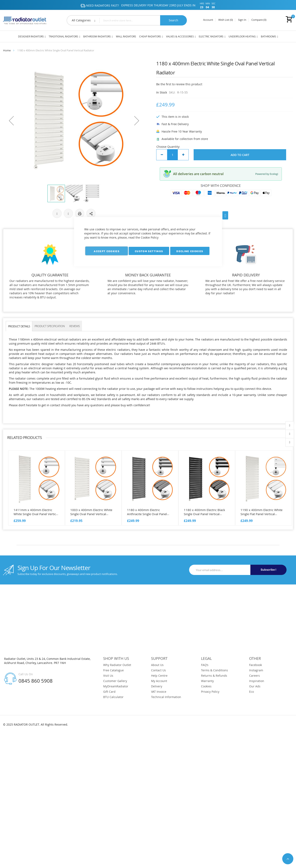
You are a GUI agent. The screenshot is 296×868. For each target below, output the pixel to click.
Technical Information (166, 697)
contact (290, 442)
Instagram (256, 670)
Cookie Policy (150, 237)
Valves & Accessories (180, 36)
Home (7, 50)
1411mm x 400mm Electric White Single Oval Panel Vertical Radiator (36, 514)
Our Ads (255, 686)
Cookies (206, 686)
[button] (11, 121)
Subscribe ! (268, 570)
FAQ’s (205, 665)
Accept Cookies (107, 251)
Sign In (242, 20)
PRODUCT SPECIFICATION (50, 326)
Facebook (256, 665)
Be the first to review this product (179, 84)
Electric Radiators (211, 36)
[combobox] (127, 20)
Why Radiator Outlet (117, 665)
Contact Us (158, 670)
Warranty (207, 681)
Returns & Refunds (214, 676)
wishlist (290, 434)
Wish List (226, 20)
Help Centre (159, 676)
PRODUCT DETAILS (19, 326)
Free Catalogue (113, 670)
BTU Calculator (113, 697)
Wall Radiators (126, 36)
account (290, 426)
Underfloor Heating (242, 36)
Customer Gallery (115, 681)
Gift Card (109, 692)
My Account (159, 681)
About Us (157, 665)
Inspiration (257, 681)
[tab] (19, 326)
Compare (259, 20)
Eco (251, 692)
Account (208, 20)
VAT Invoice (159, 692)
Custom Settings (149, 251)
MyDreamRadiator (116, 686)
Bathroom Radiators (97, 36)
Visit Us (108, 676)
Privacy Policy (210, 692)
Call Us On (26, 674)
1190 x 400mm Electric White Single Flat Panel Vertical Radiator (261, 514)
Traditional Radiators (63, 36)
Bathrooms (268, 36)
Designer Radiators (31, 36)
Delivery (157, 686)
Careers (254, 676)
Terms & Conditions (214, 670)
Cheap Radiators (150, 36)
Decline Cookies (190, 251)
